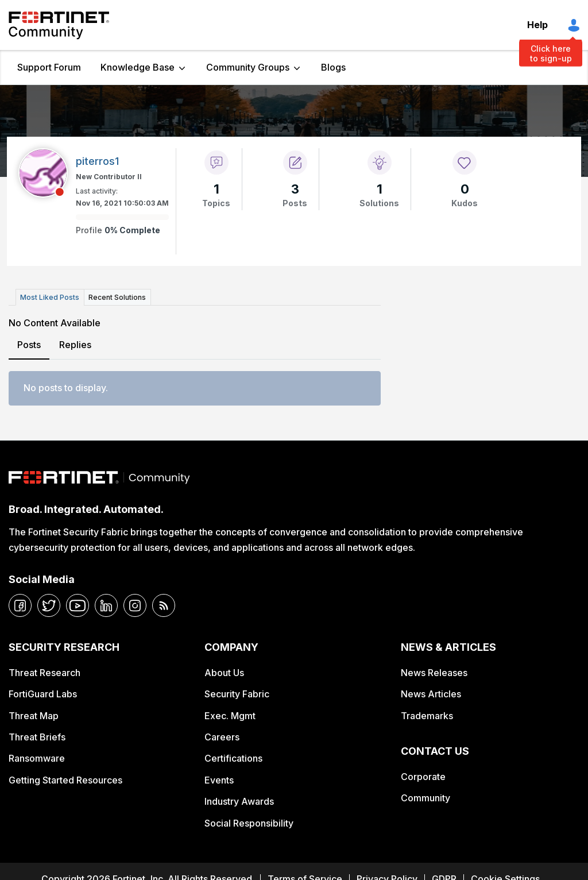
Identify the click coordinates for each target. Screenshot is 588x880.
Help (537, 25)
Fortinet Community (59, 25)
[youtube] (78, 605)
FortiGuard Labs (43, 694)
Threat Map (34, 715)
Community (425, 798)
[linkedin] (106, 605)
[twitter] (49, 605)
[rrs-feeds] (164, 605)
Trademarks (427, 715)
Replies (75, 345)
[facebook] (20, 605)
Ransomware (37, 758)
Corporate (423, 776)
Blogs (333, 67)
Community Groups (248, 67)
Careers (222, 737)
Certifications (233, 758)
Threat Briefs (37, 737)
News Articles (431, 694)
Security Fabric (237, 694)
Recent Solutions (117, 297)
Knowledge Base (138, 67)
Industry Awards (239, 801)
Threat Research (45, 672)
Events (219, 780)
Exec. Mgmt (230, 715)
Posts (29, 345)
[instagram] (135, 605)
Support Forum (49, 67)
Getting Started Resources (65, 780)
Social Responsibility (249, 823)
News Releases (434, 672)
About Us (224, 672)
